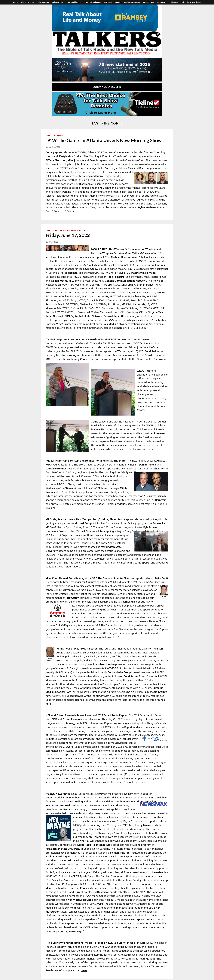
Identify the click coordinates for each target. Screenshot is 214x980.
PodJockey (174, 2)
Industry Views (58, 2)
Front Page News (56, 230)
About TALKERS (27, 2)
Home (16, 2)
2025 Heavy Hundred (113, 2)
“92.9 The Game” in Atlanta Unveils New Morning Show (104, 140)
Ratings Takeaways (132, 2)
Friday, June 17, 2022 (68, 235)
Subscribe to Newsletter (191, 2)
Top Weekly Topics (75, 2)
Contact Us (162, 2)
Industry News (43, 2)
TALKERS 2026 (149, 2)
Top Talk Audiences (93, 2)
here (80, 320)
